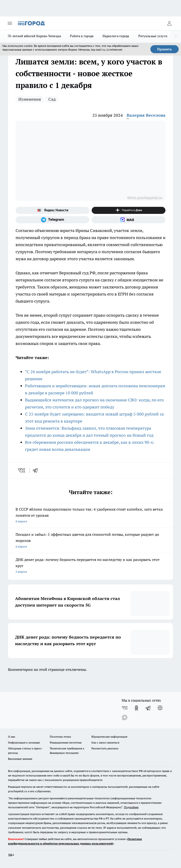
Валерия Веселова (146, 115)
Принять (165, 49)
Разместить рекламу (105, 748)
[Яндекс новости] (52, 210)
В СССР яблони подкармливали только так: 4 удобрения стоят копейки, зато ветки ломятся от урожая (90, 516)
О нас (12, 737)
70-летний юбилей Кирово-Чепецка (34, 36)
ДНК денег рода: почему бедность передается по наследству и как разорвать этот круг (90, 566)
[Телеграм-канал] (52, 220)
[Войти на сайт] (169, 23)
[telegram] (37, 470)
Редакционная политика (66, 742)
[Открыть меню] (10, 23)
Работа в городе (82, 36)
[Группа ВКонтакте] (125, 708)
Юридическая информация (109, 737)
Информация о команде (24, 742)
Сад (52, 99)
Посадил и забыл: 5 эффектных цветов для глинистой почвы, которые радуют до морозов (90, 541)
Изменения (30, 99)
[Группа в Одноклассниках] (136, 708)
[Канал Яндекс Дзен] (129, 210)
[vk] (22, 470)
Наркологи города (116, 36)
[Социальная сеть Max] (129, 220)
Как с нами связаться (105, 742)
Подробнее (131, 807)
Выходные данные (20, 759)
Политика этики (60, 737)
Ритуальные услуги (153, 36)
